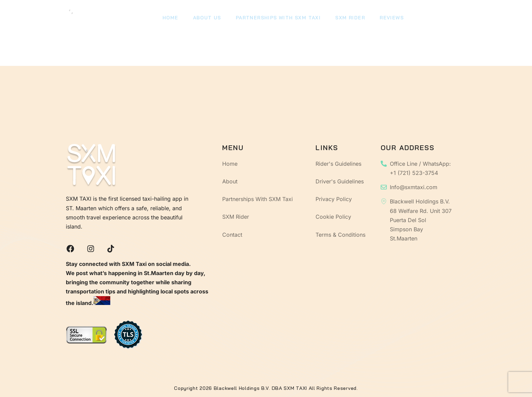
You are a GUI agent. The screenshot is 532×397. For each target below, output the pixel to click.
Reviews (387, 19)
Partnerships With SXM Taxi (275, 19)
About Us (205, 19)
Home (170, 19)
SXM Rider (346, 19)
